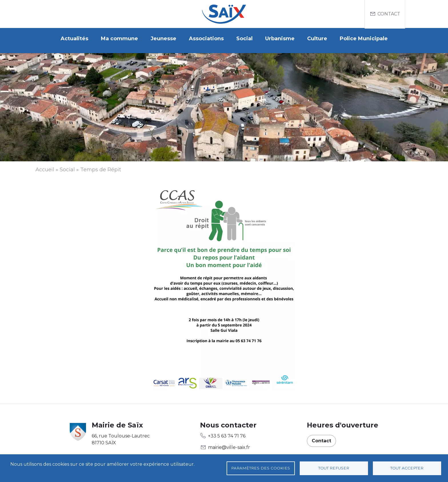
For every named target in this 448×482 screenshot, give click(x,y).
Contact (389, 14)
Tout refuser (334, 468)
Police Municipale (364, 39)
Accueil (45, 166)
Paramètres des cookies (261, 468)
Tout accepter (407, 468)
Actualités (74, 39)
